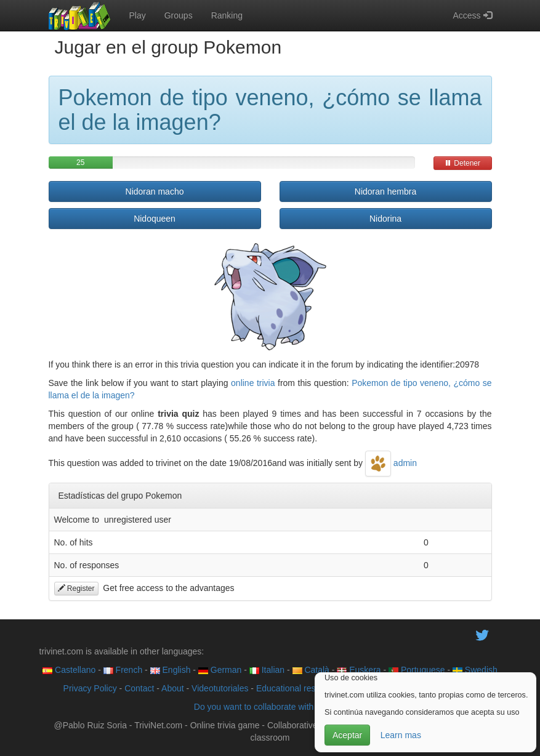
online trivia (253, 383)
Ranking (227, 15)
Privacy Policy (90, 688)
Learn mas (401, 735)
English (171, 670)
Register (76, 589)
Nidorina (385, 219)
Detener (462, 163)
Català (311, 670)
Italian (267, 670)
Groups (179, 15)
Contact (139, 688)
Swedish (475, 670)
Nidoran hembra (385, 191)
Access (472, 15)
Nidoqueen (155, 219)
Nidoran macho (155, 191)
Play (138, 15)
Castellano (69, 670)
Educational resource (297, 688)
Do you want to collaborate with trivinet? (270, 707)
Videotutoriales (220, 688)
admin (391, 463)
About (173, 688)
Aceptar (347, 735)
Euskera (359, 670)
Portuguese (417, 670)
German (220, 670)
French (123, 670)
